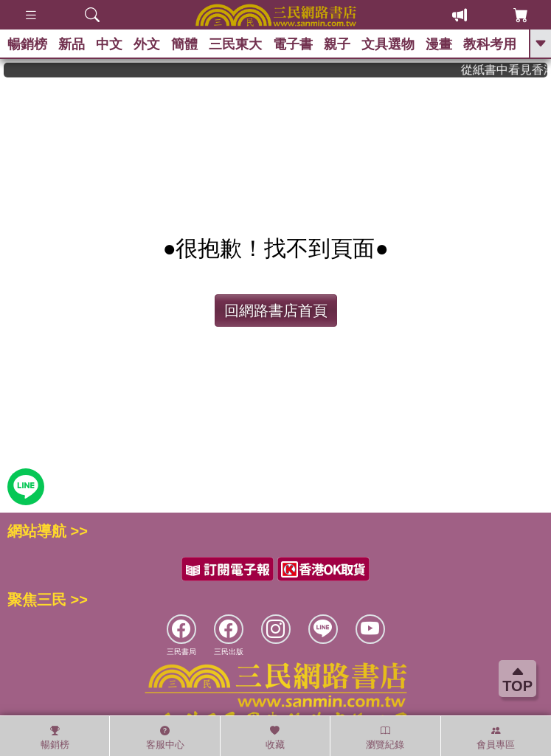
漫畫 (439, 44)
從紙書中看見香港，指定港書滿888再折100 (510, 70)
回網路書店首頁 (276, 311)
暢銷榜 (27, 44)
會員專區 (496, 738)
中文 (109, 44)
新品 (72, 44)
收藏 (275, 738)
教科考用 (490, 44)
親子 (337, 44)
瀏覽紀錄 (385, 738)
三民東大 (235, 44)
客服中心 (165, 738)
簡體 (184, 44)
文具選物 (388, 44)
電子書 (293, 44)
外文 (147, 44)
